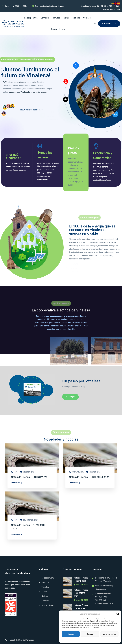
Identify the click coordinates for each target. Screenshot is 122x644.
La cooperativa (31, 18)
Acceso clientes (58, 29)
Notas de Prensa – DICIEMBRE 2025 (81, 593)
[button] (117, 614)
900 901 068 (114, 6)
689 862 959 (115, 9)
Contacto (87, 18)
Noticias (76, 18)
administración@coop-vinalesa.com (54, 6)
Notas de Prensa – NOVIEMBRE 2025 (81, 608)
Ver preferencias (109, 634)
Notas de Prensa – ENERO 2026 (81, 579)
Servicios (45, 18)
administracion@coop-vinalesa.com (105, 587)
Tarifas (66, 18)
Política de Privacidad (25, 640)
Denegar (90, 634)
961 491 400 (102, 6)
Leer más (17, 483)
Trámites (56, 18)
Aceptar (71, 634)
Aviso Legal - (10, 640)
